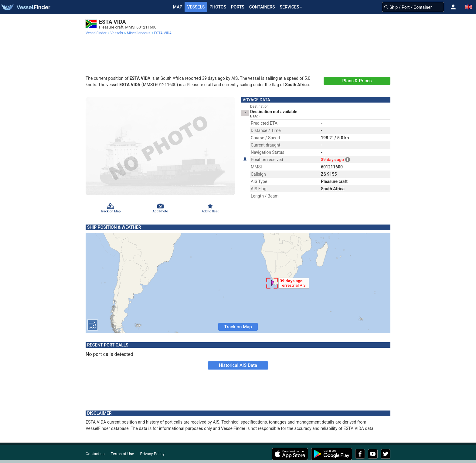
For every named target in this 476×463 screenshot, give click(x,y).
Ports (238, 7)
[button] (453, 7)
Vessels (196, 7)
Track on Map (238, 327)
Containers (262, 7)
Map (178, 7)
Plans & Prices (357, 81)
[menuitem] (97, 33)
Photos (218, 7)
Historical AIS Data (238, 365)
